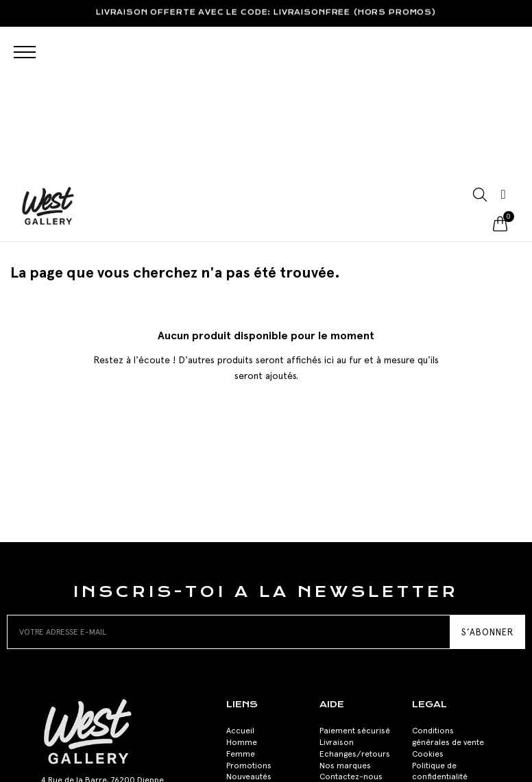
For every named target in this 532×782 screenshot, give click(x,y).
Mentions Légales (445, 635)
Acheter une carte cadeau (261, 640)
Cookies (428, 600)
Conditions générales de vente (448, 583)
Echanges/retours (355, 600)
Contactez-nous (351, 623)
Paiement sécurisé (355, 577)
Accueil (240, 577)
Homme (242, 588)
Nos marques (345, 611)
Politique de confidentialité (440, 617)
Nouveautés (249, 623)
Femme (241, 600)
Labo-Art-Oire (359, 768)
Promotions (249, 611)
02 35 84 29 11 (69, 660)
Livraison (337, 588)
